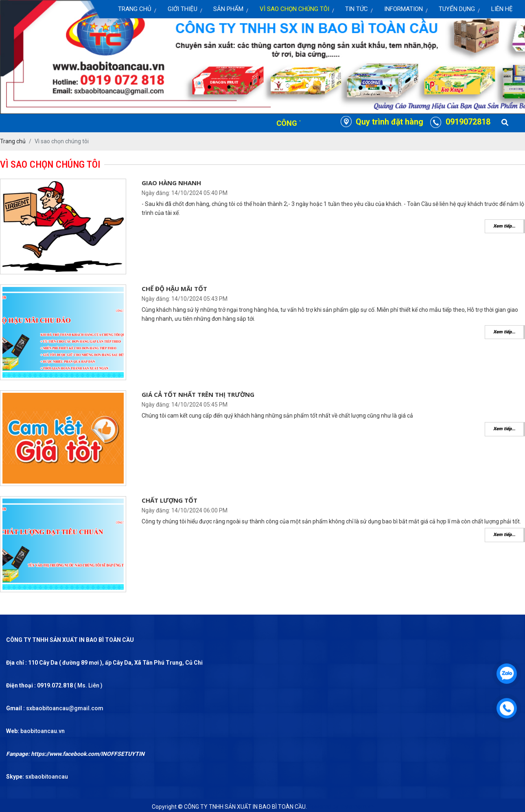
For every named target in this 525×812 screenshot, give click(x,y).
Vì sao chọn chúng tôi (294, 9)
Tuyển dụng (457, 9)
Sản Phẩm (228, 9)
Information (404, 9)
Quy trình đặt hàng (389, 122)
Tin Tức (357, 9)
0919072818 (468, 122)
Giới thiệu (183, 9)
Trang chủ (135, 9)
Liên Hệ (502, 9)
